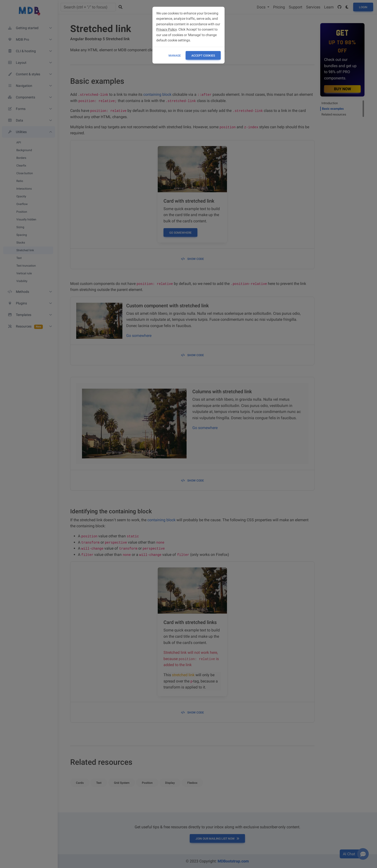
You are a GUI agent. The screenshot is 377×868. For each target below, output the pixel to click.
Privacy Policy (167, 29)
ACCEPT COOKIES (203, 56)
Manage (175, 56)
